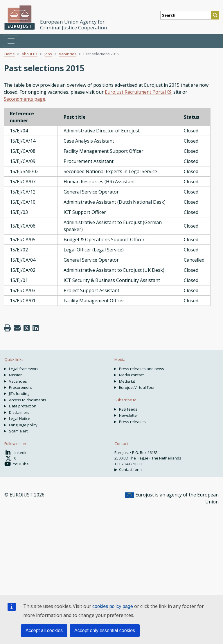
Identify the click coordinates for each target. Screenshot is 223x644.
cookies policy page (113, 606)
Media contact (131, 375)
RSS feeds (128, 409)
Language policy (23, 425)
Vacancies (68, 54)
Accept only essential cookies (105, 630)
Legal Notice (20, 418)
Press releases (132, 422)
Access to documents (28, 400)
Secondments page (25, 99)
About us (30, 54)
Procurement (20, 387)
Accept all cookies (44, 630)
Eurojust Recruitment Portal (135, 92)
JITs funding (19, 393)
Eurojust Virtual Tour (137, 387)
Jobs (48, 54)
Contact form (130, 469)
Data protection (23, 406)
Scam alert (18, 431)
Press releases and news (142, 369)
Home (10, 54)
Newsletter (129, 415)
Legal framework (24, 369)
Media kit (127, 381)
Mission (16, 375)
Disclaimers (19, 412)
